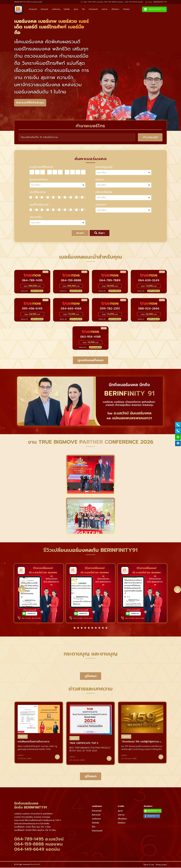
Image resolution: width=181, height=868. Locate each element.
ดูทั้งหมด (91, 676)
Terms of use (149, 865)
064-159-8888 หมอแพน (38, 845)
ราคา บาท (32, 286)
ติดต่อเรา (126, 9)
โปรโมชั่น (67, 9)
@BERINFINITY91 (154, 9)
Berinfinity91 (35, 865)
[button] (75, 628)
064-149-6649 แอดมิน (37, 850)
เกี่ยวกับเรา (115, 9)
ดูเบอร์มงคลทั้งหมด (90, 361)
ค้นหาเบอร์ (44, 9)
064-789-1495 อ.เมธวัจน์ (39, 839)
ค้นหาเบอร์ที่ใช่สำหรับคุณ (31, 103)
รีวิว (83, 9)
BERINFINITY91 (152, 817)
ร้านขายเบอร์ (93, 9)
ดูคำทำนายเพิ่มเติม (37, 291)
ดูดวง (76, 9)
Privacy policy (161, 865)
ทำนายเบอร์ (33, 9)
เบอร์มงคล (56, 9)
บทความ (105, 9)
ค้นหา (100, 233)
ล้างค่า (80, 233)
